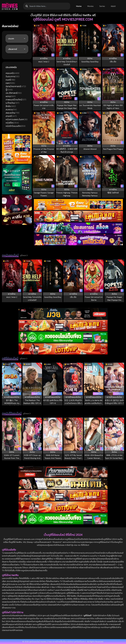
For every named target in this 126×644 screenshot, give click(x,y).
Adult (113, 6)
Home (79, 6)
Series (102, 6)
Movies (90, 6)
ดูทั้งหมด (24, 255)
